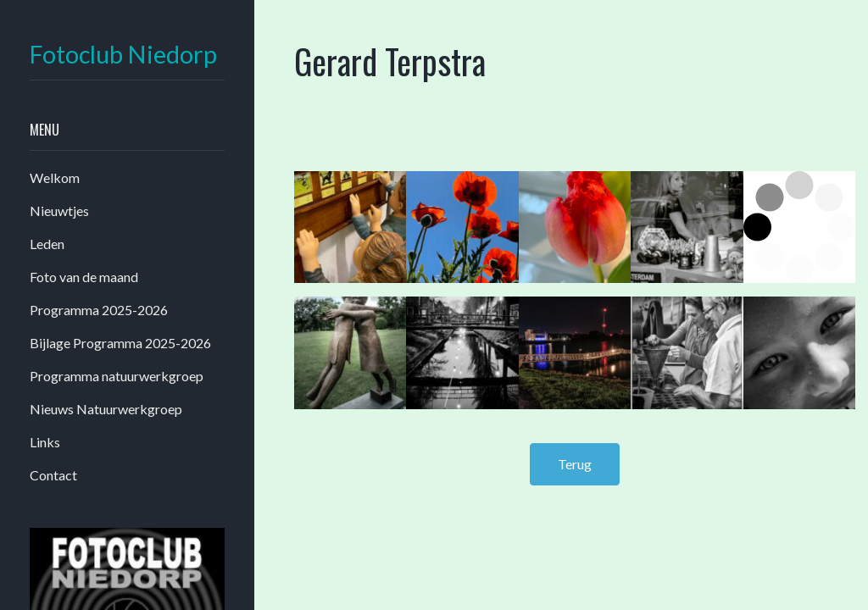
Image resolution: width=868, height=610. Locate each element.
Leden (47, 244)
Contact (53, 475)
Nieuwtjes (59, 211)
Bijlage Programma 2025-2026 (120, 343)
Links (45, 442)
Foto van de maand (84, 277)
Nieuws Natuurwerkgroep (106, 409)
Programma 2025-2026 (99, 310)
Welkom (55, 177)
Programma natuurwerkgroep (117, 376)
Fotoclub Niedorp (123, 55)
